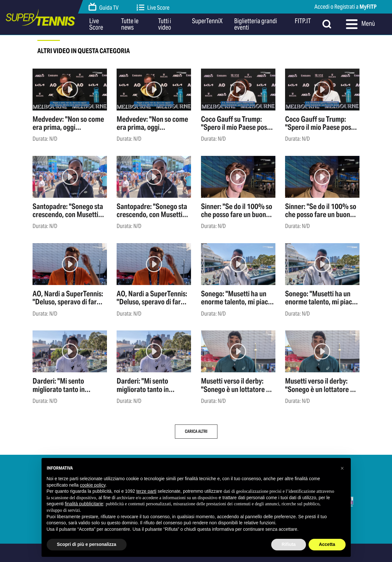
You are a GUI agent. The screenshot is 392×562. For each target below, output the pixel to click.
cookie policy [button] (93, 485)
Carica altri (196, 431)
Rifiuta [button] (289, 544)
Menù (360, 24)
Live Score (153, 8)
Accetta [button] (327, 544)
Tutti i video (165, 24)
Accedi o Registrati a (345, 7)
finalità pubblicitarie (84, 504)
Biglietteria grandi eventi (256, 24)
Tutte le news (130, 24)
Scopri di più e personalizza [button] (87, 544)
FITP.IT (303, 21)
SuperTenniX (207, 21)
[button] (342, 468)
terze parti (146, 491)
